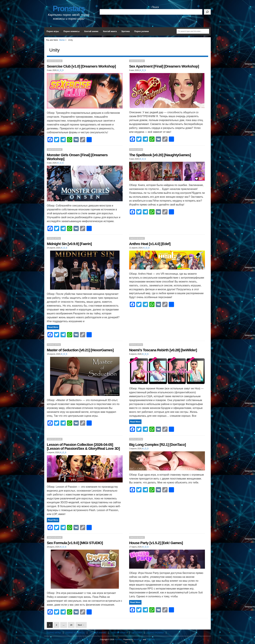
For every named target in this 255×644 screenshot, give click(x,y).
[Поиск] (207, 12)
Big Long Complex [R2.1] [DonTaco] (157, 445)
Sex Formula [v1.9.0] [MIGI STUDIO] (75, 543)
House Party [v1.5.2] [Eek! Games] (156, 543)
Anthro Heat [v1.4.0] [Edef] (150, 244)
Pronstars (69, 9)
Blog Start (151, 639)
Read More (53, 327)
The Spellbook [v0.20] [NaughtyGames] (160, 155)
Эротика (126, 31)
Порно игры (53, 31)
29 (71, 625)
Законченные (55, 61)
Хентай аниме (91, 31)
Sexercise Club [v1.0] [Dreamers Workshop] (81, 66)
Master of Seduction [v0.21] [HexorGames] (80, 350)
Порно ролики (142, 31)
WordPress (138, 639)
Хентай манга (110, 31)
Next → (81, 625)
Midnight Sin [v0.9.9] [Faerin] (69, 244)
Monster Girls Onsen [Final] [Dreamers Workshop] (77, 157)
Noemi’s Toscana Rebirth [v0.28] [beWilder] (163, 350)
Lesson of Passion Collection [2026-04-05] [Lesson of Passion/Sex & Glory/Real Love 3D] (83, 447)
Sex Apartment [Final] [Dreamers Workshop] (164, 66)
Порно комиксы (71, 31)
